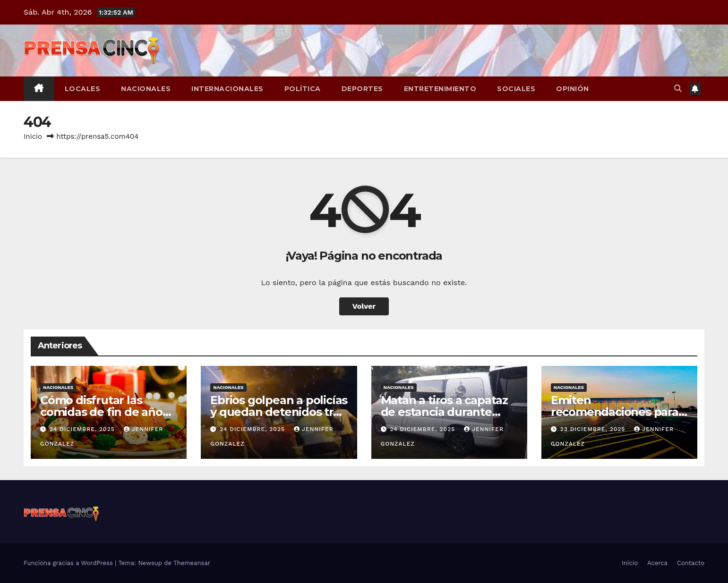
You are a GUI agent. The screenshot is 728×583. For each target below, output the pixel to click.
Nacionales (146, 89)
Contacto (691, 563)
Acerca (657, 563)
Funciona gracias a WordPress (69, 563)
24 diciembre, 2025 (83, 429)
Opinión (573, 89)
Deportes (362, 89)
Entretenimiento (440, 89)
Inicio (33, 136)
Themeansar (192, 563)
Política (303, 89)
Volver (364, 306)
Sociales (516, 89)
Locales (83, 89)
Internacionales (227, 89)
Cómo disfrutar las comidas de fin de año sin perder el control (101, 412)
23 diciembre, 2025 (594, 429)
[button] (678, 89)
